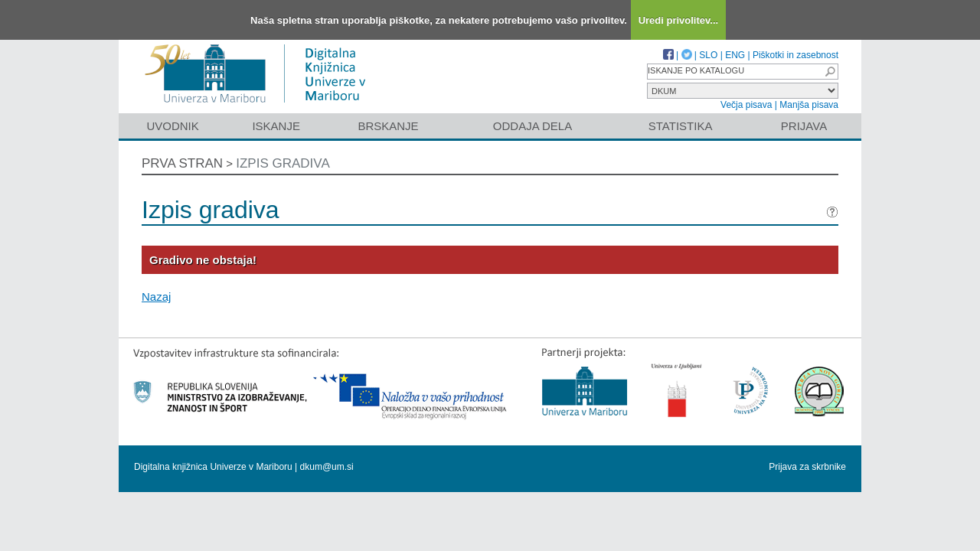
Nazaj (156, 297)
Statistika (681, 126)
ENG (735, 55)
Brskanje (388, 126)
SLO (708, 55)
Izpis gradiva (283, 163)
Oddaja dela (532, 126)
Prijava (804, 126)
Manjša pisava (809, 105)
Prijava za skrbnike (807, 467)
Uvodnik (172, 126)
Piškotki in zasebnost (795, 55)
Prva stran (182, 163)
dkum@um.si (327, 467)
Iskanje (276, 126)
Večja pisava (746, 105)
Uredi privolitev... (679, 20)
